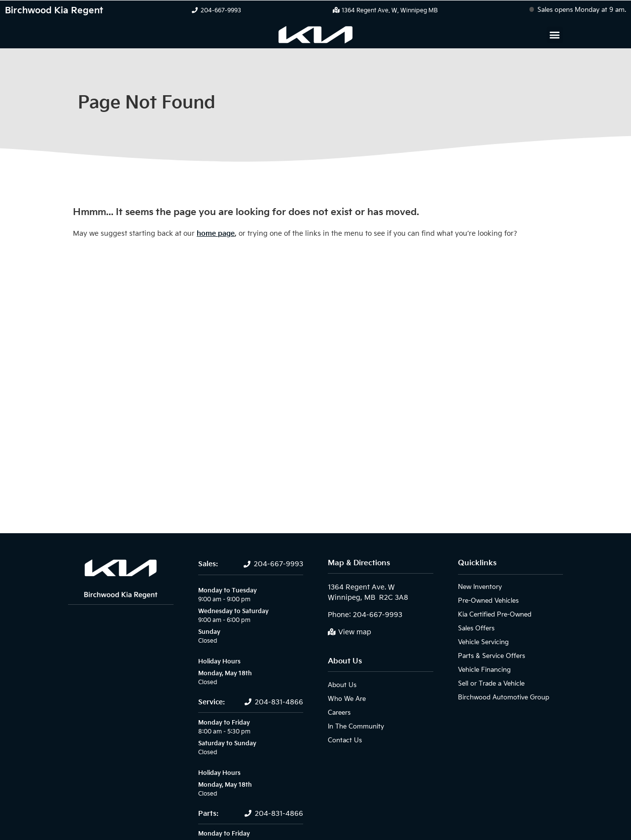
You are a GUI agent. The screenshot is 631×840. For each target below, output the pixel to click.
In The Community (353, 726)
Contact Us (343, 740)
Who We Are (345, 699)
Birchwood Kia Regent (54, 11)
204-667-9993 (221, 11)
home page (216, 234)
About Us (345, 661)
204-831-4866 (279, 702)
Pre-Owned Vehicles (487, 601)
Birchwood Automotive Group (499, 697)
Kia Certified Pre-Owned (493, 614)
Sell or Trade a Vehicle (489, 683)
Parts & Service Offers (489, 656)
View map (355, 632)
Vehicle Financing (482, 670)
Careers (339, 712)
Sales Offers (475, 628)
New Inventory (478, 587)
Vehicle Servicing (481, 642)
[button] (555, 35)
